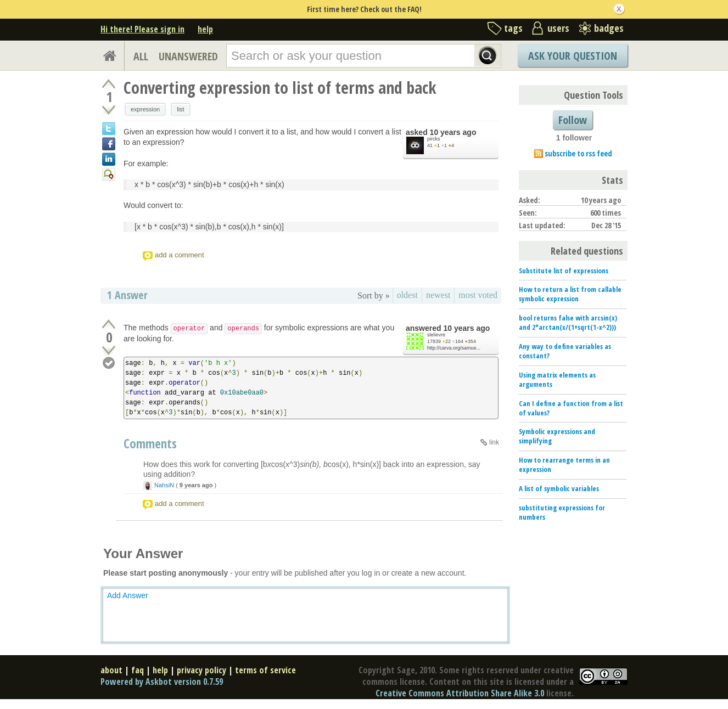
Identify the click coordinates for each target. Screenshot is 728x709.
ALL (141, 56)
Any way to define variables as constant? (565, 351)
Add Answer (128, 595)
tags (513, 28)
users (558, 28)
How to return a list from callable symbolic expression (570, 294)
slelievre (436, 335)
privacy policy (201, 670)
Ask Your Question (573, 56)
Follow (573, 120)
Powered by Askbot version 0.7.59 (162, 682)
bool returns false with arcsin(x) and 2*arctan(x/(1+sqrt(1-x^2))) (568, 322)
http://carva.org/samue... (454, 348)
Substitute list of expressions (564, 271)
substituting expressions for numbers (562, 512)
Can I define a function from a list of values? (571, 408)
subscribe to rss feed (578, 153)
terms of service (265, 670)
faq (138, 670)
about (111, 670)
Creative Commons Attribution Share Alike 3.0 (460, 693)
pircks (434, 139)
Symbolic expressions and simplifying (557, 436)
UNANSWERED (188, 56)
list (180, 109)
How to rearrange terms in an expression (564, 465)
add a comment (180, 255)
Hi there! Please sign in (142, 29)
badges (609, 28)
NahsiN (164, 485)
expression (145, 109)
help (205, 29)
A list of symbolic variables (559, 488)
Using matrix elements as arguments (557, 379)
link (494, 442)
